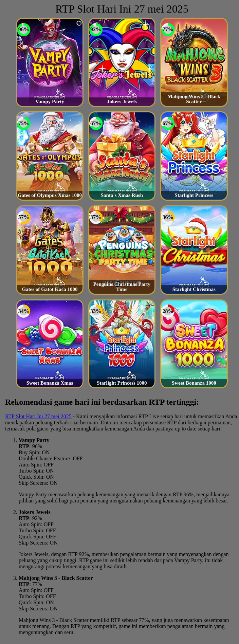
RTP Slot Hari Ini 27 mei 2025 (38, 416)
